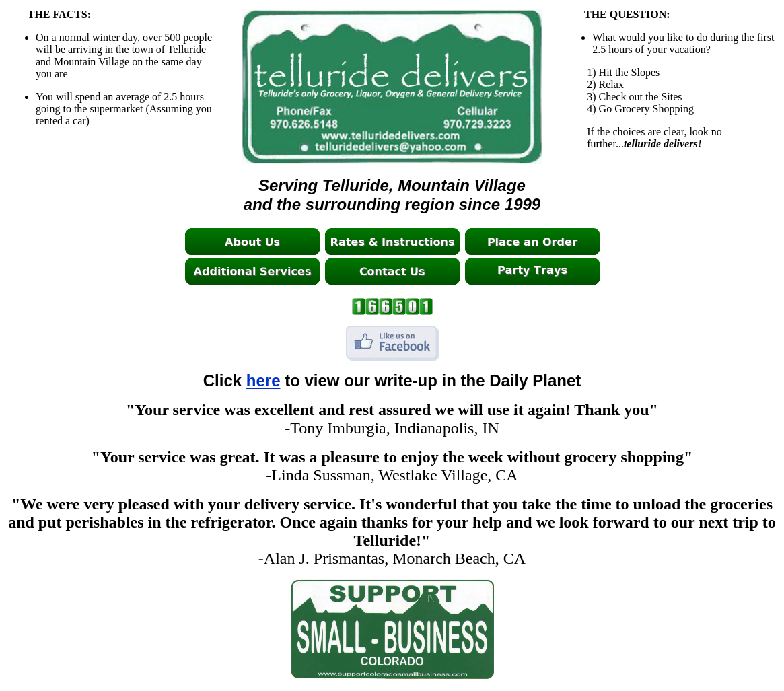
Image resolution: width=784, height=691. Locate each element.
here (263, 380)
